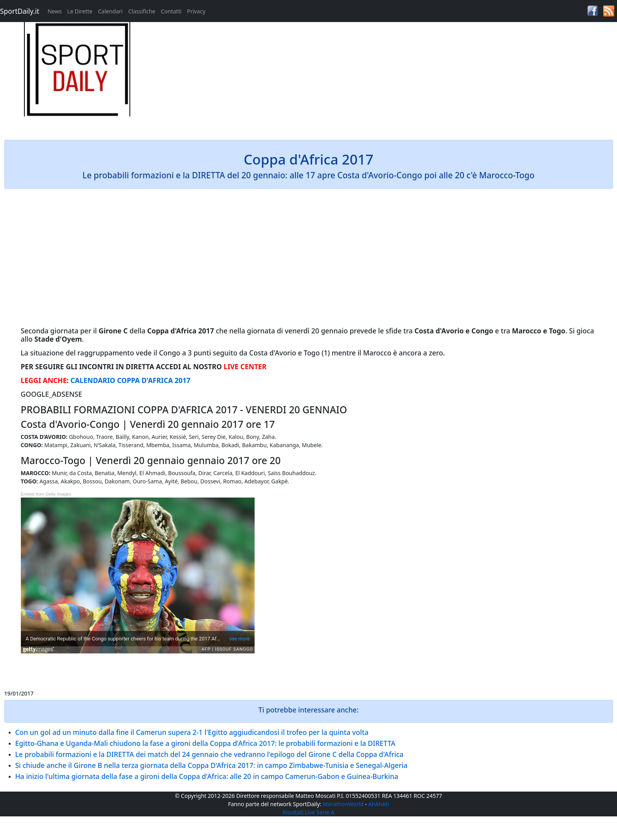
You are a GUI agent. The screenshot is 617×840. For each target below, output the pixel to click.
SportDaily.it (20, 11)
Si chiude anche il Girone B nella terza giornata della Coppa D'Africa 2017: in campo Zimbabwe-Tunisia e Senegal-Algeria (212, 765)
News (55, 11)
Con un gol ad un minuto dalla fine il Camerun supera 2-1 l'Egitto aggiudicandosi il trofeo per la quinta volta (192, 732)
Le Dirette (80, 11)
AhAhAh (379, 804)
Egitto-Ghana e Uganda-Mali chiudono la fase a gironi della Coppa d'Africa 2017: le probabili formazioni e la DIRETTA (205, 743)
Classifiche (142, 11)
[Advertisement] (386, 77)
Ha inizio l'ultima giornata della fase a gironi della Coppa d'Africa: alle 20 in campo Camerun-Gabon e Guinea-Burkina (207, 776)
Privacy (196, 11)
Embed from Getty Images (46, 494)
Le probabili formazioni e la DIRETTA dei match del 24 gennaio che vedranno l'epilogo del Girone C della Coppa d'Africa (210, 754)
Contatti (171, 11)
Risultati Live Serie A (308, 812)
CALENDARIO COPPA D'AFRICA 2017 (130, 380)
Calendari (110, 11)
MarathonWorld (343, 804)
